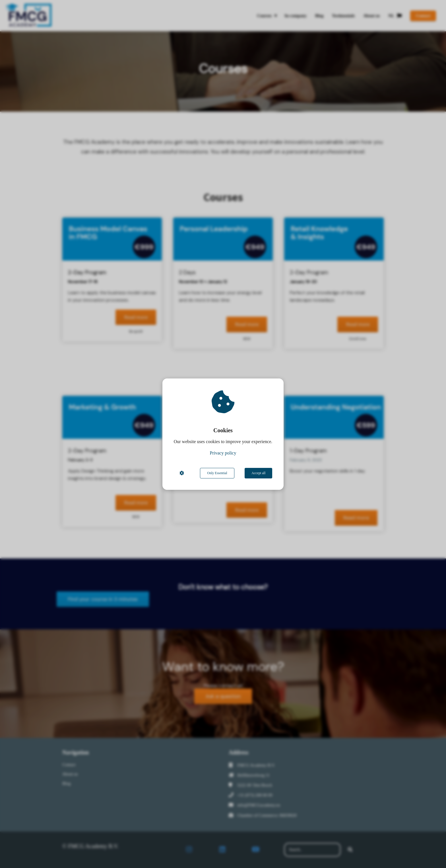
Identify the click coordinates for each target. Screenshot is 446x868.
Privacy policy (223, 453)
